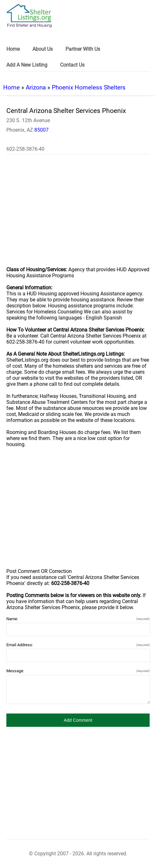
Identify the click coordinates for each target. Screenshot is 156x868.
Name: (78, 619)
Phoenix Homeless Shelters (89, 87)
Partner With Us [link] (83, 49)
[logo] (29, 16)
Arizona (36, 87)
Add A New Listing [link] (27, 65)
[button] (78, 720)
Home (11, 87)
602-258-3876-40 (25, 149)
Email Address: (78, 645)
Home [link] (13, 49)
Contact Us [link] (72, 65)
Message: (78, 671)
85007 (41, 130)
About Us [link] (43, 49)
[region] (78, 214)
